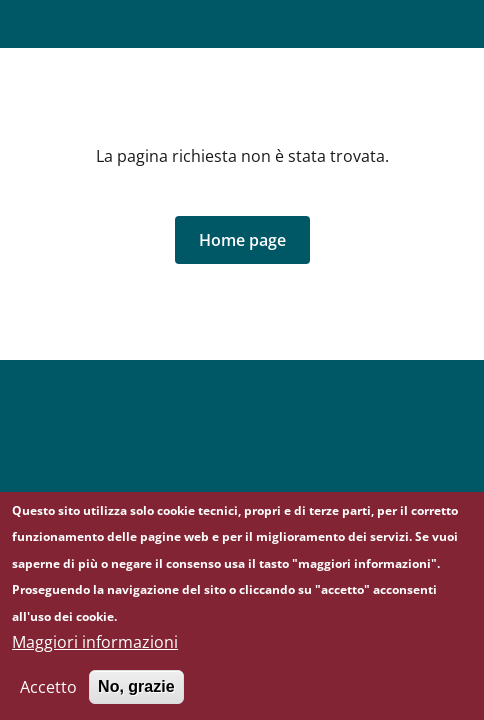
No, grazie (136, 693)
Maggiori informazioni (95, 649)
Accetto (48, 694)
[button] (242, 240)
